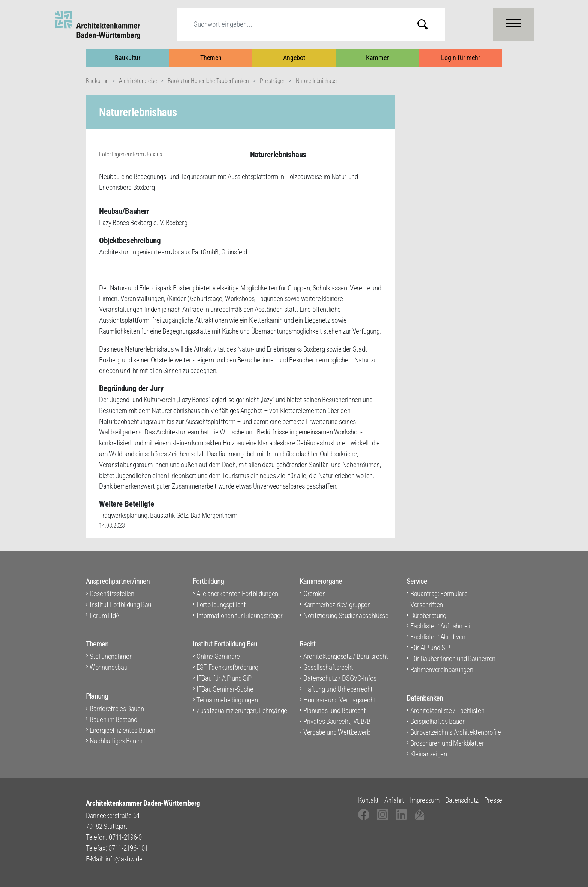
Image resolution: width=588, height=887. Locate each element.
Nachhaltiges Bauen (116, 741)
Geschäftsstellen (112, 594)
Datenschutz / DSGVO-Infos (340, 678)
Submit (428, 24)
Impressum (425, 800)
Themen (211, 58)
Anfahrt (394, 800)
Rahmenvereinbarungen (442, 670)
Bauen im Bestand (113, 719)
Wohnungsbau (108, 667)
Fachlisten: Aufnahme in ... (445, 626)
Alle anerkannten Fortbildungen (237, 594)
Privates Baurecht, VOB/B (337, 721)
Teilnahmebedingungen (227, 700)
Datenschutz (462, 800)
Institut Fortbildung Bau (120, 605)
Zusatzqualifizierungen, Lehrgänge (242, 710)
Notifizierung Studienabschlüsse (346, 616)
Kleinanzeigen (429, 754)
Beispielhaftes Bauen (438, 721)
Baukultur (127, 58)
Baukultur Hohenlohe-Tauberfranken (208, 81)
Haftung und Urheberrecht (338, 689)
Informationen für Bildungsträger (239, 616)
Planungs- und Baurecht (335, 710)
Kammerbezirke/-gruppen (337, 605)
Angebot (294, 58)
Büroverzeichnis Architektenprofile (456, 732)
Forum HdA (104, 616)
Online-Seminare (218, 656)
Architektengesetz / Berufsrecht (346, 656)
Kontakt (368, 800)
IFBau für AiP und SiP (224, 678)
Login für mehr (460, 58)
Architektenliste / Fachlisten (447, 710)
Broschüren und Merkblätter (447, 743)
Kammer (377, 58)
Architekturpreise (138, 81)
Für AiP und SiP (430, 648)
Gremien (315, 594)
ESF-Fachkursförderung (227, 667)
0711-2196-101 (128, 848)
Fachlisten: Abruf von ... (441, 637)
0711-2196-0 (125, 837)
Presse (493, 800)
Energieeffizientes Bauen (122, 730)
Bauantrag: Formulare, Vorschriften (439, 599)
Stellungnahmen (111, 656)
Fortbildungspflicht (221, 605)
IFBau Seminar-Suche (225, 689)
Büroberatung (428, 616)
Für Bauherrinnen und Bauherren (453, 659)
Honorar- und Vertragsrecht (340, 700)
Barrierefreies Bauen (117, 709)
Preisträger (272, 81)
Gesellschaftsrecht (328, 667)
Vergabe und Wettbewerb (337, 732)
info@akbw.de (124, 859)
